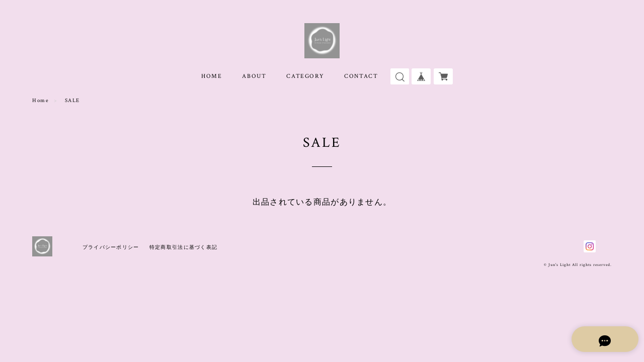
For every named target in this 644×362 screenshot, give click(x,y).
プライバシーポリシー (111, 247)
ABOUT (254, 76)
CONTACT (361, 76)
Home (41, 101)
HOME (212, 76)
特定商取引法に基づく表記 (183, 247)
